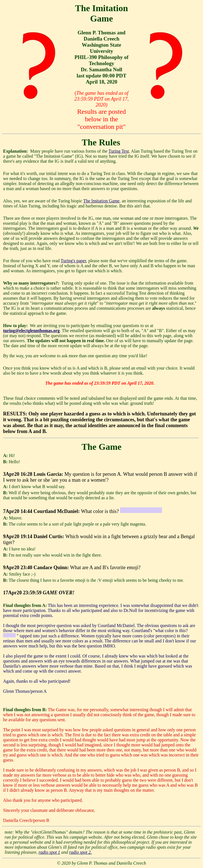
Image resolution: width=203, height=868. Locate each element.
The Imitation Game (101, 201)
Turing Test (119, 151)
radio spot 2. (80, 852)
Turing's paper (73, 261)
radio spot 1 (49, 852)
